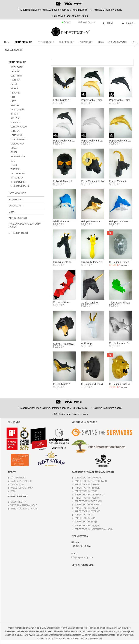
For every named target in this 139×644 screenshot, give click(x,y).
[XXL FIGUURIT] (67, 42)
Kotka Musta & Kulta (61, 100)
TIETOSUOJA (17, 484)
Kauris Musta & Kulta (118, 181)
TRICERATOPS (18, 174)
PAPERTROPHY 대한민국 (87, 526)
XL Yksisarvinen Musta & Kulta (90, 303)
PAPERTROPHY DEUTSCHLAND (91, 481)
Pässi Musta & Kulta (92, 181)
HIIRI (13, 97)
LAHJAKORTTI (16, 206)
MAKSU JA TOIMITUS (21, 481)
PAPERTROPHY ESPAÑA (87, 484)
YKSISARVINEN (18, 182)
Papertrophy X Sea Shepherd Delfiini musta (120, 100)
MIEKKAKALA (17, 144)
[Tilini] (107, 23)
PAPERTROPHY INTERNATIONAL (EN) (94, 529)
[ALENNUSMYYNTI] (118, 42)
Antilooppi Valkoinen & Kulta (91, 343)
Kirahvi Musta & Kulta (62, 262)
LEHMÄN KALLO (19, 127)
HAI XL (14, 84)
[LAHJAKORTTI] (86, 42)
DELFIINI (15, 72)
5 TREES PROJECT (18, 233)
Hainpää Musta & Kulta (91, 222)
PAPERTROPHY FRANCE (87, 488)
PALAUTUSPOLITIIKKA (22, 488)
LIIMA (12, 212)
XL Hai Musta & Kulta (62, 384)
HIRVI (13, 101)
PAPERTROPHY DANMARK (88, 478)
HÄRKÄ (14, 89)
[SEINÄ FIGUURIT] (23, 42)
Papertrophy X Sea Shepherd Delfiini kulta (120, 141)
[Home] (7, 42)
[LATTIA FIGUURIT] (46, 42)
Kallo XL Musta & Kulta (63, 181)
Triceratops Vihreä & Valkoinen (119, 303)
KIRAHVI (15, 114)
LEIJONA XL (17, 135)
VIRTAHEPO (17, 178)
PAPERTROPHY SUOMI (86, 508)
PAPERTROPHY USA (85, 518)
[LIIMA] (101, 42)
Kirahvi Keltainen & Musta (92, 262)
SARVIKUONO (18, 157)
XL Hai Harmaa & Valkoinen (119, 343)
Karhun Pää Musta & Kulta (63, 344)
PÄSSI (14, 152)
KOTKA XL (16, 123)
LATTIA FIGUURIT (18, 193)
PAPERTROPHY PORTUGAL (89, 501)
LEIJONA (15, 131)
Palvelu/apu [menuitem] (86, 22)
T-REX (14, 165)
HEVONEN (16, 93)
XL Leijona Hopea (119, 262)
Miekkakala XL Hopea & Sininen (63, 222)
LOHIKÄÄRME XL (19, 140)
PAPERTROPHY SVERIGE (87, 511)
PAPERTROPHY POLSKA (87, 498)
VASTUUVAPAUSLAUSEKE (24, 505)
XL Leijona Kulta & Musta (119, 384)
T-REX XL (15, 169)
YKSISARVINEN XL (20, 186)
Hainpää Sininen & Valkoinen (119, 222)
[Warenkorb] (128, 23)
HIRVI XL (15, 106)
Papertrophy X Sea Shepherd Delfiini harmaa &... (64, 141)
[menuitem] (107, 22)
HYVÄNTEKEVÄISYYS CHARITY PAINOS (25, 226)
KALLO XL (16, 118)
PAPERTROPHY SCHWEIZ (88, 505)
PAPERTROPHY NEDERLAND (89, 495)
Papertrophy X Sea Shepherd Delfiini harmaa (92, 141)
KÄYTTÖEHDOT (18, 478)
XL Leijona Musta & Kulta (92, 384)
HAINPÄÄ (15, 80)
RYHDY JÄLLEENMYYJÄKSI (24, 509)
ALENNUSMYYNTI (18, 218)
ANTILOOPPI (17, 67)
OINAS (14, 148)
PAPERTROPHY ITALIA (86, 491)
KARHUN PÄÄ (17, 110)
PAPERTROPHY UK (84, 515)
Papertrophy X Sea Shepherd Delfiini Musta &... (92, 100)
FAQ (13, 491)
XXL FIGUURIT (16, 200)
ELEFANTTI (16, 76)
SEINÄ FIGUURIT (17, 62)
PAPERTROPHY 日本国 (86, 522)
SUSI (13, 161)
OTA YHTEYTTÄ (18, 502)
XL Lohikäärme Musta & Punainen (63, 302)
